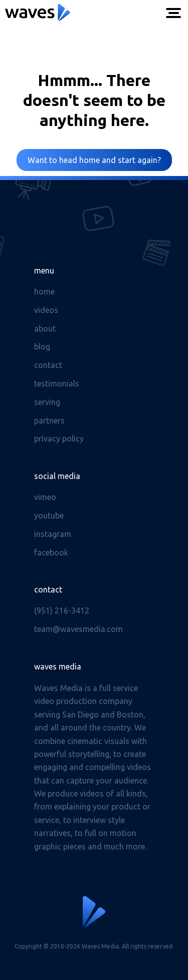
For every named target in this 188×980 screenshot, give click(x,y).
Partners (49, 420)
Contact (48, 365)
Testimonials (57, 383)
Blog (42, 346)
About (45, 328)
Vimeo (45, 497)
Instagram (53, 534)
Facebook (51, 552)
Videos (46, 310)
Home (44, 291)
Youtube (49, 515)
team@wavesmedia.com (78, 629)
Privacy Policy (59, 438)
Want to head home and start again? (94, 160)
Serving (47, 402)
